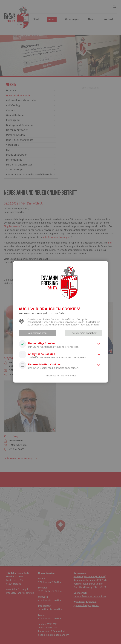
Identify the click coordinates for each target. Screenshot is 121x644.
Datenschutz (69, 376)
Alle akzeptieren (38, 333)
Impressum (52, 376)
